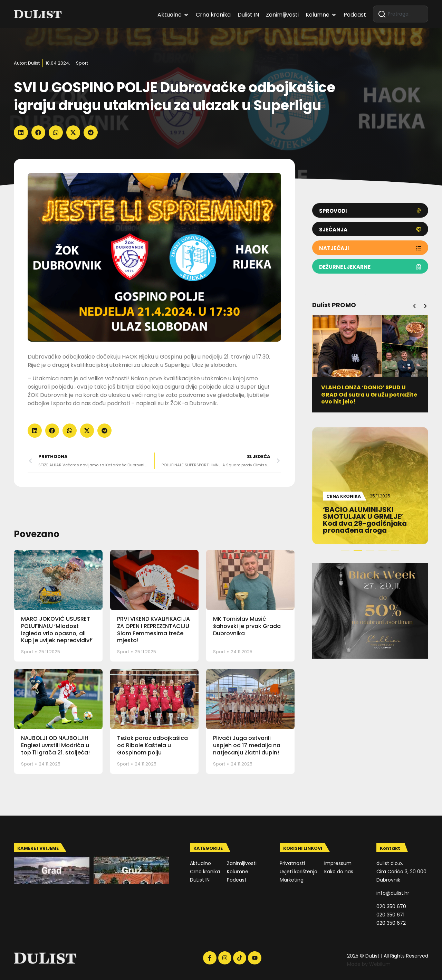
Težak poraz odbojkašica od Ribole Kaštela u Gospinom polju (152, 745)
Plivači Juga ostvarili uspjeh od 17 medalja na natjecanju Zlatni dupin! (247, 745)
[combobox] (401, 14)
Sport (82, 63)
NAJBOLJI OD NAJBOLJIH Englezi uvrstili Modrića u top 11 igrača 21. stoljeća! (55, 745)
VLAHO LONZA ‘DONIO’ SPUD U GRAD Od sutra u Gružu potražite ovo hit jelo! (369, 395)
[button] (21, 132)
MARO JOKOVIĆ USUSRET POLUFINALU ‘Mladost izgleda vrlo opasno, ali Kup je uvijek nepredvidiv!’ (57, 630)
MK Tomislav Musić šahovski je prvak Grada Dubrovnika (247, 626)
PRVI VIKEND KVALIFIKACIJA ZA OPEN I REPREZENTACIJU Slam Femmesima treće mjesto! (153, 630)
